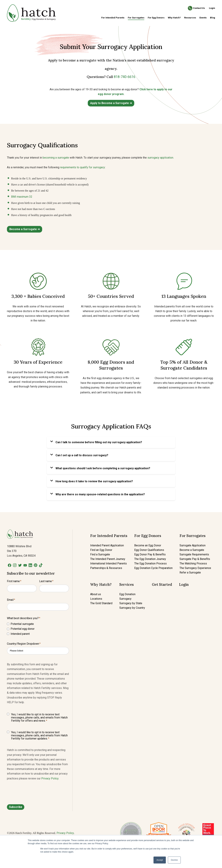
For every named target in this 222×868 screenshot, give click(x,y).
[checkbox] (38, 629)
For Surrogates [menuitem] (136, 18)
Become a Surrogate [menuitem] (192, 550)
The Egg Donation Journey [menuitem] (150, 559)
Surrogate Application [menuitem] (193, 545)
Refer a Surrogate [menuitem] (190, 573)
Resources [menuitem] (190, 18)
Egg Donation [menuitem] (127, 594)
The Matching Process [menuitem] (193, 563)
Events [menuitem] (203, 18)
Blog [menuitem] (213, 18)
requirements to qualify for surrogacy (82, 167)
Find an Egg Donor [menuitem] (101, 550)
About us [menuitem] (96, 594)
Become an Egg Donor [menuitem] (148, 545)
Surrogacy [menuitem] (125, 599)
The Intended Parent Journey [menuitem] (108, 559)
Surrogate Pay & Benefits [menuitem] (195, 559)
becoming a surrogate (56, 158)
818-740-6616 (125, 77)
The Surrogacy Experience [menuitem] (195, 568)
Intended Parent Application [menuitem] (107, 545)
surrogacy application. (161, 158)
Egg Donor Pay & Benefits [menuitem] (150, 554)
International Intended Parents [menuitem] (108, 563)
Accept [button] (160, 860)
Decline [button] (174, 860)
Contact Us (199, 8)
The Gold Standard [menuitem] (101, 603)
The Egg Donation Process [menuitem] (150, 563)
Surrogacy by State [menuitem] (131, 603)
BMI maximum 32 (22, 197)
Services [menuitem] (127, 584)
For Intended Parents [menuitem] (113, 18)
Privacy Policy (50, 778)
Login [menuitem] (184, 584)
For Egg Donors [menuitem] (156, 18)
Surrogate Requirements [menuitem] (194, 554)
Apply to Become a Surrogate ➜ (111, 103)
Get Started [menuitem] (162, 584)
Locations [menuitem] (96, 599)
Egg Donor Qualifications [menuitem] (149, 550)
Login (212, 8)
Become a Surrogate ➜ (25, 229)
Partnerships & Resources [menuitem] (106, 568)
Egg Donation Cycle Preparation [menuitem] (153, 568)
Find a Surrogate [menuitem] (100, 554)
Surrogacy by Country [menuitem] (132, 608)
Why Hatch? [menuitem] (174, 18)
